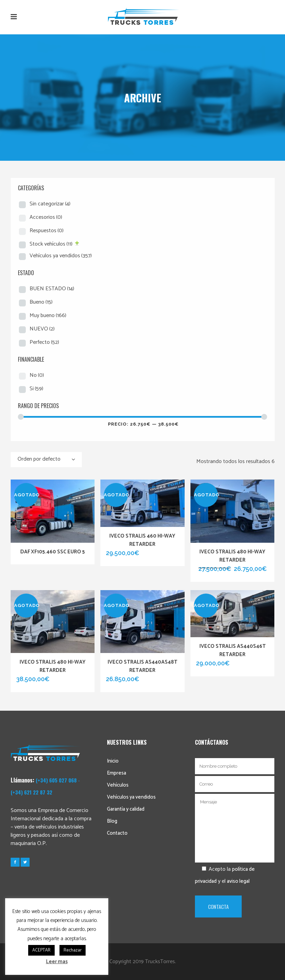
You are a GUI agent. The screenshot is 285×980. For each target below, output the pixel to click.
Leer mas (57, 962)
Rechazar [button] (73, 950)
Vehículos (118, 785)
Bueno (41, 302)
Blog (112, 821)
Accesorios (46, 217)
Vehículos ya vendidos (61, 256)
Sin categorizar (50, 204)
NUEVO (42, 329)
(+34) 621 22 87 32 (31, 792)
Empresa (117, 773)
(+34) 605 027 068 (56, 780)
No (37, 375)
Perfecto (44, 342)
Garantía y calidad (126, 809)
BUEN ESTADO (52, 289)
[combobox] (46, 460)
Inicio (113, 761)
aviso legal (238, 881)
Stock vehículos (51, 244)
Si (36, 389)
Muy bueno (48, 316)
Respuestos (47, 231)
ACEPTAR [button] (41, 950)
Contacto (117, 833)
